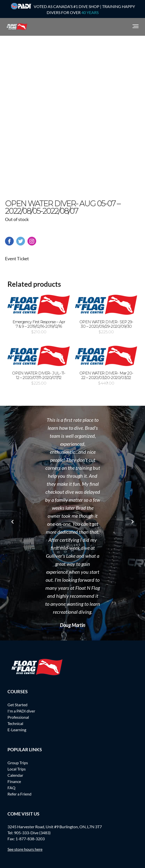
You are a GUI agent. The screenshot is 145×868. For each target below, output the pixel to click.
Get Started (17, 705)
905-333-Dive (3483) (32, 833)
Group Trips (18, 763)
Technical (15, 723)
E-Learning (17, 730)
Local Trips (17, 769)
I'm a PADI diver (21, 711)
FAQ (11, 788)
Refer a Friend (19, 794)
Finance (14, 781)
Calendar (15, 775)
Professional (18, 717)
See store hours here (25, 849)
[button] (12, 522)
